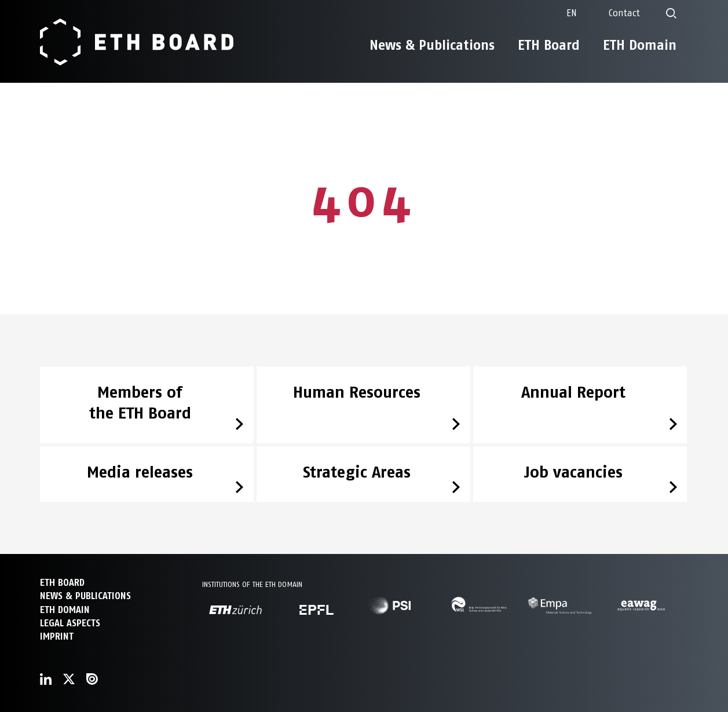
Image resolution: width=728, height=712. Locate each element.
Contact (624, 13)
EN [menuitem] (572, 13)
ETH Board (549, 45)
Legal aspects (70, 623)
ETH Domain (640, 45)
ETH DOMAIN (65, 610)
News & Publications (432, 45)
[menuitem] (572, 13)
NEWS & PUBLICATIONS (85, 596)
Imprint (57, 636)
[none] (572, 13)
